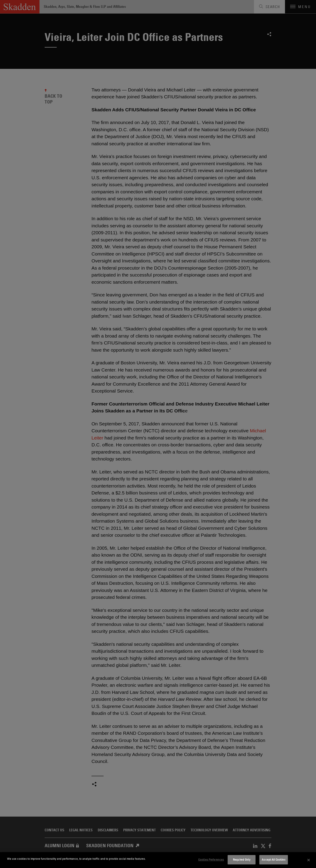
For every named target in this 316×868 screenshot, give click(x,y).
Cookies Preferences (211, 860)
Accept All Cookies (273, 860)
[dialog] (158, 860)
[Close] (309, 860)
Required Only (242, 860)
